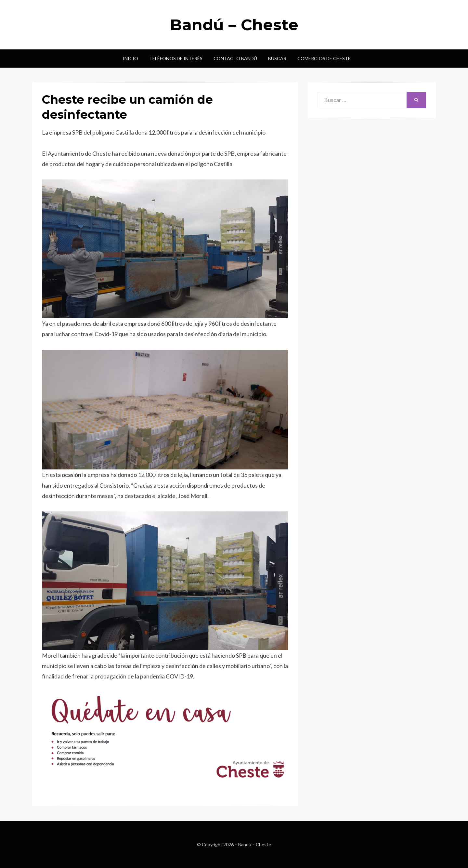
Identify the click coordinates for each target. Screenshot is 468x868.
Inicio (130, 58)
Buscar (277, 58)
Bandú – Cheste (234, 25)
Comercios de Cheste (324, 58)
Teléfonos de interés (176, 58)
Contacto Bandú (235, 58)
